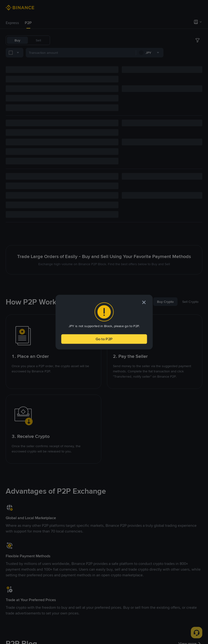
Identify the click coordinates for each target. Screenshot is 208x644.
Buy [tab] (17, 40)
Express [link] (12, 23)
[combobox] (55, 54)
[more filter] (198, 54)
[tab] (12, 23)
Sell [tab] (38, 40)
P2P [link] (28, 23)
